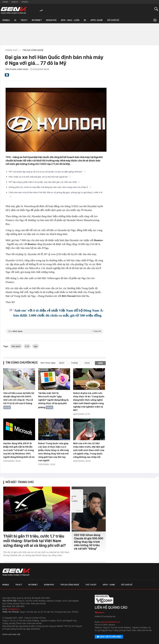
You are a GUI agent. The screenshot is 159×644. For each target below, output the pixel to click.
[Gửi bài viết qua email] (7, 76)
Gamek (5, 2)
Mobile (6, 20)
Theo (55, 331)
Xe (85, 20)
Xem (100, 363)
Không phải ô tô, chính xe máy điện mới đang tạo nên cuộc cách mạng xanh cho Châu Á (50, 187)
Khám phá (51, 20)
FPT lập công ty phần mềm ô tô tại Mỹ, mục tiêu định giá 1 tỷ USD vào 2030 (44, 182)
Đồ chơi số (113, 20)
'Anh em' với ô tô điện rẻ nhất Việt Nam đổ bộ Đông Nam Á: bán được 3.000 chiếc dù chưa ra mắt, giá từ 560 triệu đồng (58, 313)
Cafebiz (25, 2)
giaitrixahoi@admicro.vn (110, 622)
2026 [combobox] (87, 363)
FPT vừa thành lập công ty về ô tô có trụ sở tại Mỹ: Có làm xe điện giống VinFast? (47, 172)
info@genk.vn (14, 609)
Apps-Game (97, 20)
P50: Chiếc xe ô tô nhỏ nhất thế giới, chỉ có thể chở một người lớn (40, 177)
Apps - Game (109, 585)
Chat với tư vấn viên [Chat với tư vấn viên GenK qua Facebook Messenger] (109, 637)
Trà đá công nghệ (70, 585)
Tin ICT (24, 20)
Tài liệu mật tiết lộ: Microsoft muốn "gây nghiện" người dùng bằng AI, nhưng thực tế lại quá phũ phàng (53, 400)
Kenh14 (15, 2)
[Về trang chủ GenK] (14, 10)
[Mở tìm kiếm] (156, 9)
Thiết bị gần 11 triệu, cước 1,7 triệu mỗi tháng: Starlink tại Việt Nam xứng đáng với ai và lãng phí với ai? (34, 541)
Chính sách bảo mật (11, 634)
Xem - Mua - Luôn (70, 20)
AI (15, 20)
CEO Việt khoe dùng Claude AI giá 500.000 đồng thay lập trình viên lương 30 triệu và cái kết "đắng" (89, 542)
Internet (37, 20)
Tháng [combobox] (74, 363)
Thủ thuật (91, 585)
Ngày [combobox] (62, 363)
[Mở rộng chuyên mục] (155, 20)
